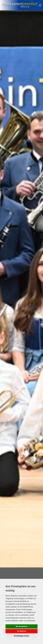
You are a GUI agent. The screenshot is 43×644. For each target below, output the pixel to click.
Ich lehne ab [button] (21, 631)
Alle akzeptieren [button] (22, 626)
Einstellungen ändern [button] (21, 636)
